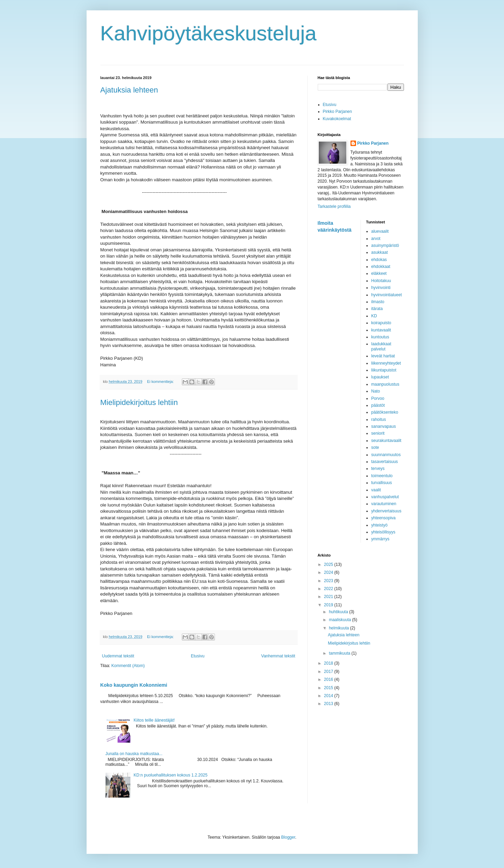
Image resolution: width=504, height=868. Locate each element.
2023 (329, 581)
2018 (329, 663)
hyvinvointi (381, 288)
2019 (329, 605)
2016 (329, 679)
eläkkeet (379, 273)
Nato (375, 391)
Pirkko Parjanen (338, 112)
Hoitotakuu (381, 281)
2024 (329, 572)
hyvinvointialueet (387, 295)
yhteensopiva (383, 518)
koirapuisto (381, 323)
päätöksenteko (385, 412)
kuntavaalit (381, 330)
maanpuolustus (385, 384)
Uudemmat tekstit (118, 656)
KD (374, 316)
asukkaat (379, 252)
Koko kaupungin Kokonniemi (134, 685)
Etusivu (197, 656)
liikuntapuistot (384, 370)
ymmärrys (380, 539)
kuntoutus (380, 337)
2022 (329, 589)
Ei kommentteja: (161, 382)
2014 (329, 696)
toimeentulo (382, 476)
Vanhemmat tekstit (278, 656)
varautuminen (384, 504)
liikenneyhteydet (386, 363)
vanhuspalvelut (385, 497)
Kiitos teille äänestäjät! (154, 720)
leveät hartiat (383, 356)
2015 (329, 688)
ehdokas (379, 260)
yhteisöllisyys (383, 532)
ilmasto (378, 302)
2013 (329, 704)
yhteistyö (379, 525)
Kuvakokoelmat (337, 119)
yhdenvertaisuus (386, 511)
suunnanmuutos (386, 455)
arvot (376, 239)
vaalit (376, 490)
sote (375, 447)
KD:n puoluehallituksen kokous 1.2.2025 (170, 775)
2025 (329, 565)
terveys (378, 469)
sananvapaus (383, 426)
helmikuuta (339, 628)
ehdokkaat (381, 267)
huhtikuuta (339, 612)
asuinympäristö (385, 245)
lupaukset (380, 377)
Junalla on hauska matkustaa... (134, 754)
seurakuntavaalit (386, 441)
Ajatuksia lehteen (129, 90)
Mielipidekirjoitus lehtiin (139, 402)
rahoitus (379, 419)
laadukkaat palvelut (381, 346)
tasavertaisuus (384, 462)
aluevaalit (380, 231)
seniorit (378, 433)
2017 (329, 672)
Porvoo (378, 398)
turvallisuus (382, 483)
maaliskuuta (340, 620)
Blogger (288, 837)
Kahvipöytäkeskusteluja (209, 33)
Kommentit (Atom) (128, 666)
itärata (377, 309)
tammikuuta (340, 653)
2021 (329, 597)
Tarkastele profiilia (334, 206)
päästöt (378, 405)
